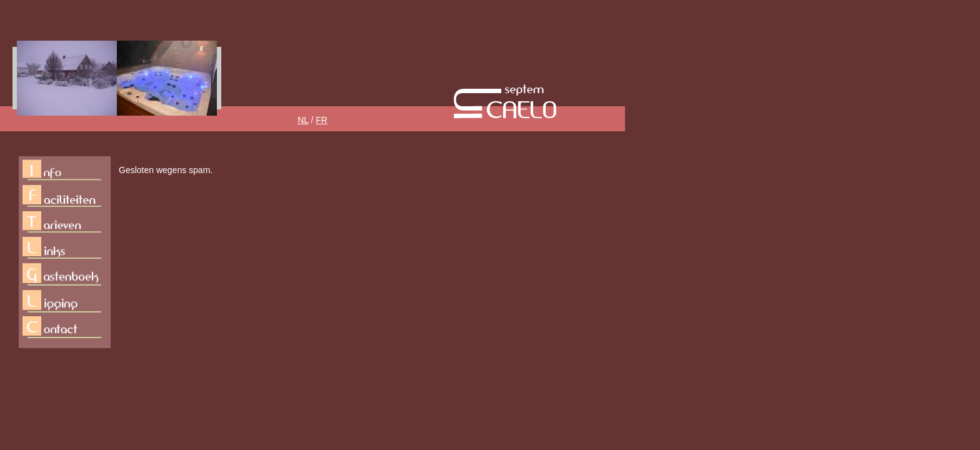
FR (322, 120)
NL (303, 120)
